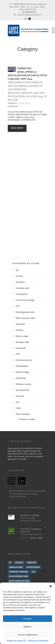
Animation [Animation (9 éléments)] (32, 562)
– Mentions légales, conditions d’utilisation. (27, 491)
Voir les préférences (27, 635)
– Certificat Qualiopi (17, 496)
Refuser (27, 627)
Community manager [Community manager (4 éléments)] (19, 572)
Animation (20, 282)
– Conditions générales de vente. (23, 494)
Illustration (21, 324)
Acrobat (19, 276)
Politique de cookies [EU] (16, 640)
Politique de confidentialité (38, 640)
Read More (17, 128)
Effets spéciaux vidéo (26, 318)
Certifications (22, 294)
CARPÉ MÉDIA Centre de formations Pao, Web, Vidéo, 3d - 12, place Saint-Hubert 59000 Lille (28, 7)
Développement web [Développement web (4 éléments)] (19, 576)
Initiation (20, 330)
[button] (51, 586)
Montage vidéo (23, 342)
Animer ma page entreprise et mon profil (31, 518)
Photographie (22, 366)
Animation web (23, 288)
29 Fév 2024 (24, 103)
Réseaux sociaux (24, 384)
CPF (18, 306)
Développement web (25, 312)
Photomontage (23, 372)
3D (17, 270)
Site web (20, 396)
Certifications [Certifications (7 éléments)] (33, 567)
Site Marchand (22, 390)
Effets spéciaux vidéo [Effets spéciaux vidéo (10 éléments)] (19, 581)
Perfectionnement (24, 360)
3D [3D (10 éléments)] (10, 562)
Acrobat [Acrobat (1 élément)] (19, 562)
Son (18, 402)
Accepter (27, 619)
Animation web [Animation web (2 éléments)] (16, 567)
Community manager (25, 300)
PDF (18, 354)
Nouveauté (21, 348)
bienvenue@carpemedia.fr (29, 15)
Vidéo (18, 408)
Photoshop (21, 378)
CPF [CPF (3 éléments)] (33, 572)
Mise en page (22, 336)
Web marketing (23, 414)
